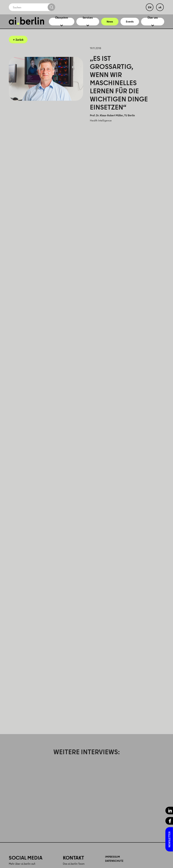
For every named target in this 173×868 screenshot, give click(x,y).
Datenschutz (114, 864)
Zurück (19, 43)
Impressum (113, 860)
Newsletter (169, 839)
